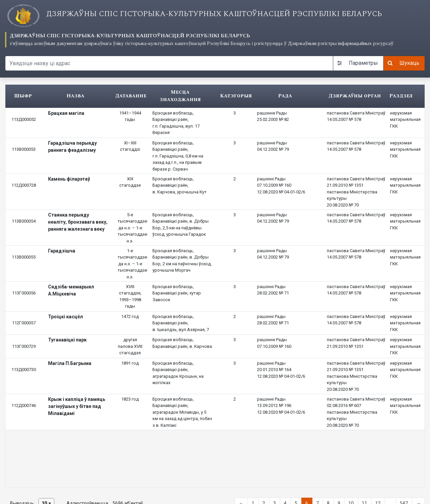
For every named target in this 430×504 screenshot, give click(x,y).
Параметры (358, 63)
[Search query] (169, 63)
